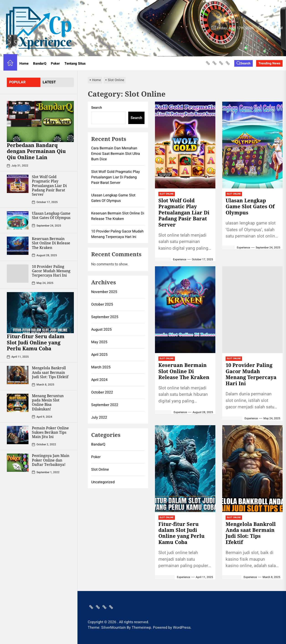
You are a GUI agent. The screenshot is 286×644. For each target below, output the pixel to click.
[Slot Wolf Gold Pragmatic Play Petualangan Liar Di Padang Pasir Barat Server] (18, 184)
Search (97, 108)
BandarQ (40, 63)
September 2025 (105, 317)
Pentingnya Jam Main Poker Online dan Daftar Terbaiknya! (51, 460)
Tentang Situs (75, 63)
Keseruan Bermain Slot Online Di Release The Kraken (51, 243)
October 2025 (102, 304)
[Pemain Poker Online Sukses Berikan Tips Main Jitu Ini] (18, 435)
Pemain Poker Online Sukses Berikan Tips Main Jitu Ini (50, 432)
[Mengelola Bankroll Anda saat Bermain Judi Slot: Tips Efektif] (18, 375)
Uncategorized (103, 482)
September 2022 (105, 405)
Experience (180, 259)
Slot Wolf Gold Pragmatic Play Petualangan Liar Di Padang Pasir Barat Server (49, 186)
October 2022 (102, 392)
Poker (55, 63)
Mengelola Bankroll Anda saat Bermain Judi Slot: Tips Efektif (50, 372)
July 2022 (99, 417)
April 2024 (99, 380)
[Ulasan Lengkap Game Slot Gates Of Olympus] (18, 220)
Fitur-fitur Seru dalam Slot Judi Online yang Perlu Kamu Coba (36, 342)
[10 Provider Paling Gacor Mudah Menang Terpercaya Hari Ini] (18, 274)
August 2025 (101, 330)
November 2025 (104, 292)
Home (24, 63)
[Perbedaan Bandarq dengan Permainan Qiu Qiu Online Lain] (40, 121)
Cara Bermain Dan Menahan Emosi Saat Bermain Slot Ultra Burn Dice (116, 154)
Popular (17, 82)
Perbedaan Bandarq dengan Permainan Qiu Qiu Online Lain (36, 151)
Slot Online (167, 194)
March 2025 (101, 367)
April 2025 (99, 355)
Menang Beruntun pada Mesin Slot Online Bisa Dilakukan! (48, 402)
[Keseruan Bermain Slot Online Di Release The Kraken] (18, 246)
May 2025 (99, 342)
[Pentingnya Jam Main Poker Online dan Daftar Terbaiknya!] (18, 463)
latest (49, 82)
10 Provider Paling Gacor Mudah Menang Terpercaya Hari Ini (51, 271)
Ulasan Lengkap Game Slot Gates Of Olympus (51, 215)
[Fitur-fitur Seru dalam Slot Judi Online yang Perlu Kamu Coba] (40, 313)
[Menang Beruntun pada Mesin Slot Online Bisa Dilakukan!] (18, 403)
